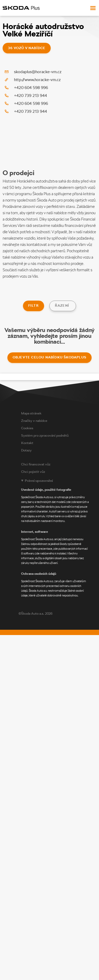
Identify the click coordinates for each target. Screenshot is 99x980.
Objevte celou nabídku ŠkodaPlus (49, 356)
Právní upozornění (39, 480)
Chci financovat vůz (36, 463)
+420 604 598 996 (31, 88)
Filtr (34, 305)
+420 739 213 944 (30, 96)
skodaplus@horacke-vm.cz (38, 72)
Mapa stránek (31, 412)
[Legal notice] (59, 537)
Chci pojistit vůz (33, 471)
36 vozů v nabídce (27, 48)
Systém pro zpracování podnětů (45, 435)
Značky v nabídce (34, 420)
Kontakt (27, 442)
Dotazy (26, 449)
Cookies (27, 427)
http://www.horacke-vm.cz (37, 80)
